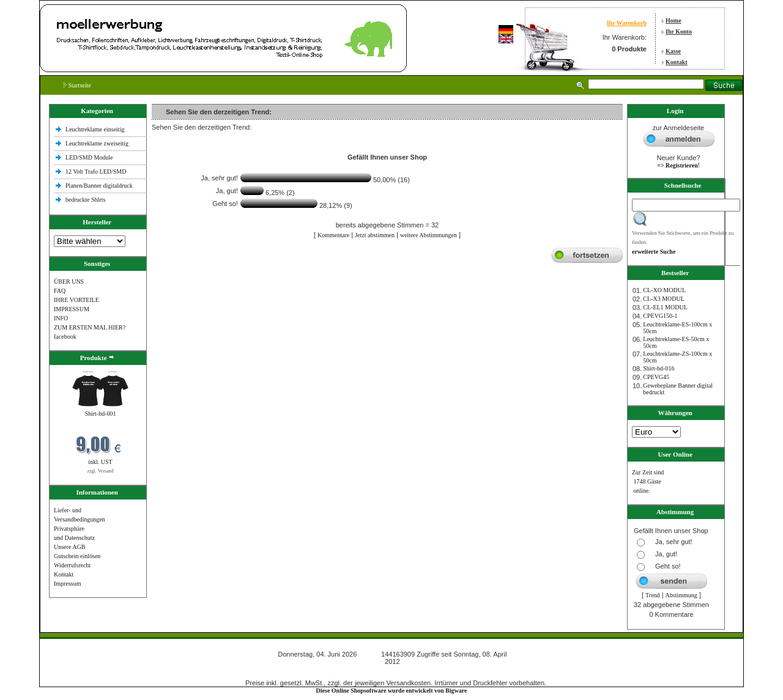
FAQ (60, 291)
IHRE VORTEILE (76, 300)
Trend (653, 595)
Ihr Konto (679, 31)
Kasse (673, 51)
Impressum (67, 584)
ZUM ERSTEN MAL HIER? (90, 327)
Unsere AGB (69, 547)
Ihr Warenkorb (627, 23)
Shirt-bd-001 (100, 414)
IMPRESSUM (72, 309)
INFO (61, 318)
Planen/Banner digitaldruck (99, 186)
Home (674, 20)
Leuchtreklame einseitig (96, 129)
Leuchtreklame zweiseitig (98, 143)
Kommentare (333, 235)
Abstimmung (681, 595)
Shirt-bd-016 (659, 368)
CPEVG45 (656, 377)
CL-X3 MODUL (664, 299)
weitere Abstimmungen (429, 235)
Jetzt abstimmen (375, 235)
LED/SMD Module (89, 157)
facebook (65, 337)
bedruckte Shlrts (85, 200)
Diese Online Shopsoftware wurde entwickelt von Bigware (392, 691)
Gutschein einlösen (77, 556)
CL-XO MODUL (664, 290)
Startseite (77, 85)
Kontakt (677, 62)
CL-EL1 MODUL (665, 307)
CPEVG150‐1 (660, 316)
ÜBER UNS (69, 282)
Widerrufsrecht (72, 565)
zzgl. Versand (101, 471)
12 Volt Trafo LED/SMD (96, 171)
